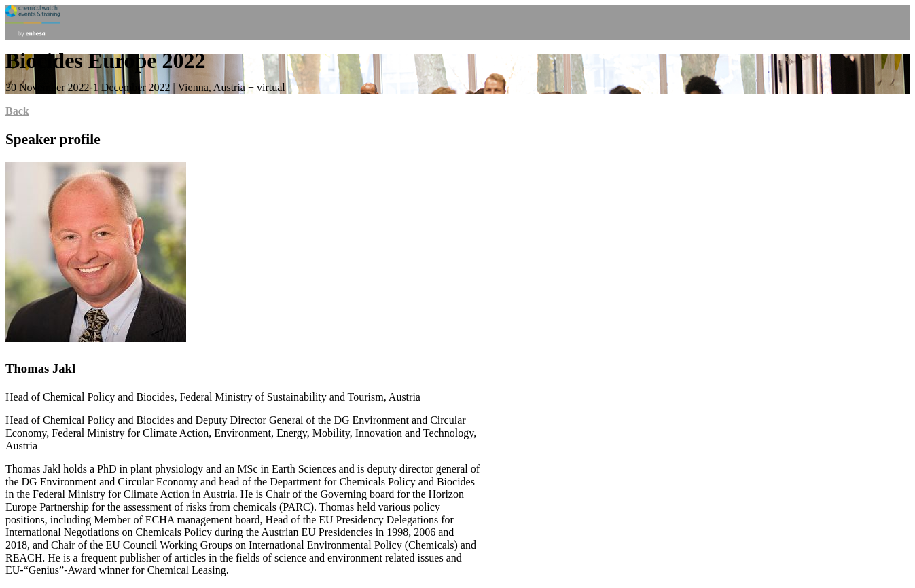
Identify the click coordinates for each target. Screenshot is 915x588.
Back (17, 111)
